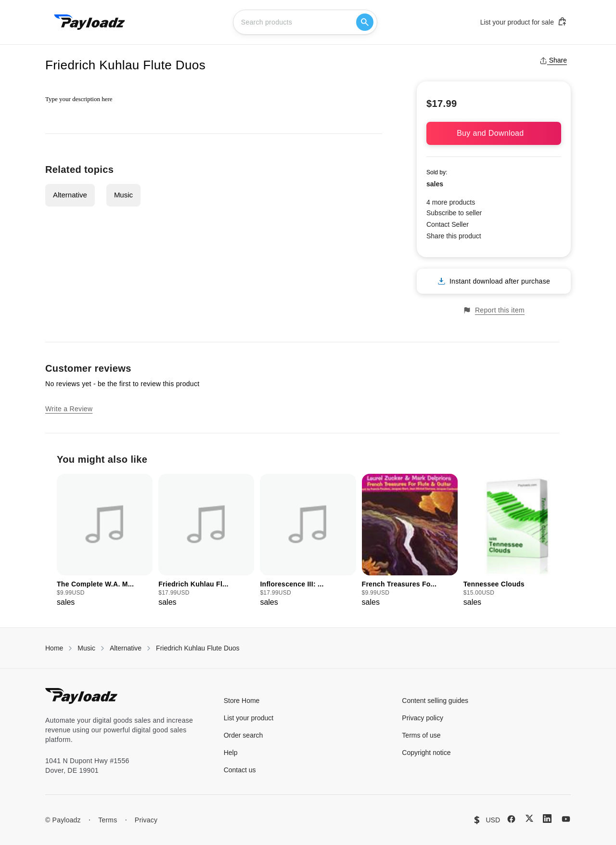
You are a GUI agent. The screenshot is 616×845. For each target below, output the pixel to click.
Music (123, 195)
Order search (244, 735)
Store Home (242, 701)
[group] (105, 541)
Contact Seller (448, 224)
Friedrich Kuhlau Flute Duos (198, 648)
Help (231, 753)
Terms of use (421, 735)
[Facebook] (511, 819)
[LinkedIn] (547, 819)
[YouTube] (566, 819)
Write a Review (69, 409)
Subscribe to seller (454, 213)
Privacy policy (423, 718)
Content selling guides (435, 701)
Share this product (454, 236)
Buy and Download (494, 133)
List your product (249, 718)
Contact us (240, 770)
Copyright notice (426, 753)
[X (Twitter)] (529, 818)
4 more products (451, 202)
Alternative (70, 195)
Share (553, 60)
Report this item (494, 310)
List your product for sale (524, 22)
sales (435, 184)
